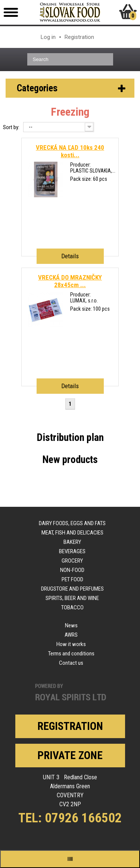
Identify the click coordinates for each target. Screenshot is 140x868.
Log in (48, 37)
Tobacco (72, 607)
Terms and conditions (71, 654)
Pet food (72, 579)
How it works (71, 644)
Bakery (72, 542)
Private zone (70, 755)
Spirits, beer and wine (72, 598)
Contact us (71, 663)
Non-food (72, 570)
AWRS (71, 635)
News (71, 625)
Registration (79, 37)
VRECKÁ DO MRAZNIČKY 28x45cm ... (70, 281)
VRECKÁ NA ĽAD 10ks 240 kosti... (70, 151)
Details (70, 256)
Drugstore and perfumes (72, 589)
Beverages (72, 551)
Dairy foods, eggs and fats (72, 523)
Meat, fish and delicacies (72, 533)
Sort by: (11, 127)
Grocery (72, 561)
